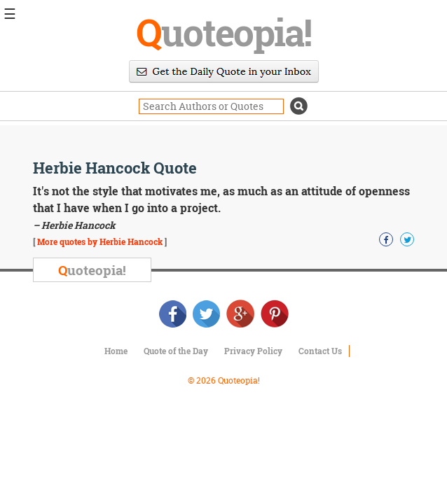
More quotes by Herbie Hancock (100, 241)
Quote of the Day (176, 351)
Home (116, 351)
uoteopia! (224, 31)
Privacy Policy (253, 351)
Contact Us (320, 351)
